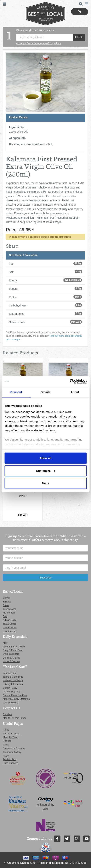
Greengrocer (9, 609)
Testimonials (9, 759)
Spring (6, 598)
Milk (5, 643)
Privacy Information (13, 684)
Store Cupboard (11, 654)
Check (79, 37)
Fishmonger (9, 613)
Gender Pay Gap (12, 692)
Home (6, 730)
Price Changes (11, 763)
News (6, 745)
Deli (5, 616)
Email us (7, 714)
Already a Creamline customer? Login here (38, 44)
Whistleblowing (11, 703)
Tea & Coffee (10, 624)
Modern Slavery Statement (17, 699)
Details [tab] (46, 392)
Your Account (10, 673)
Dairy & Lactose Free (14, 647)
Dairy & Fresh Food (13, 650)
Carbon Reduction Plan (15, 695)
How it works (9, 631)
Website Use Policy (13, 681)
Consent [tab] (16, 392)
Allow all (45, 458)
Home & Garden (11, 661)
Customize (46, 471)
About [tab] (75, 392)
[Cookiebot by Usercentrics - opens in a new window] (70, 381)
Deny (45, 483)
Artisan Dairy (10, 620)
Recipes (7, 741)
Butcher (7, 602)
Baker (6, 605)
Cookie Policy (10, 688)
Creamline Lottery (12, 752)
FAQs (6, 756)
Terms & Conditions (13, 677)
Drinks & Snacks (11, 658)
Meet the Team (11, 737)
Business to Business (14, 748)
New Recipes (10, 628)
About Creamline (11, 734)
